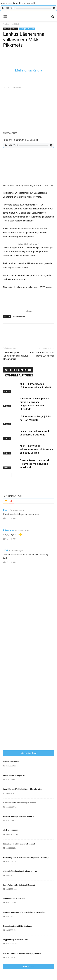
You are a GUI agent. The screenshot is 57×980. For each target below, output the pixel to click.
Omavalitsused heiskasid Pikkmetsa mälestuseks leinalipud (34, 464)
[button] (53, 17)
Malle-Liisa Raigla (29, 70)
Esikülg (15, 29)
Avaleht (6, 24)
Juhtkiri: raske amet (11, 762)
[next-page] (10, 475)
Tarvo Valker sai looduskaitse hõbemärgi (19, 885)
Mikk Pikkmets (19, 317)
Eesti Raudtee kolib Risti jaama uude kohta (42, 354)
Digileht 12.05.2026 (10, 830)
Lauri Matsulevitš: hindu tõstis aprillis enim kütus (23, 789)
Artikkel (16, 24)
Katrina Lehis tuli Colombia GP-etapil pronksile (22, 953)
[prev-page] (5, 475)
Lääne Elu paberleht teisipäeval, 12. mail (19, 844)
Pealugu (23, 29)
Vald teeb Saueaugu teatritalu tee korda (18, 816)
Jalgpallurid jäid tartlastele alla (15, 940)
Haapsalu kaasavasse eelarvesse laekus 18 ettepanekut (24, 912)
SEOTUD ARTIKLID (18, 370)
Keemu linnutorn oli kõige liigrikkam (18, 926)
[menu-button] (5, 17)
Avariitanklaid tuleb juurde (14, 775)
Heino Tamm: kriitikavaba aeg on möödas (19, 803)
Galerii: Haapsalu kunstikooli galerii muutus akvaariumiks (16, 356)
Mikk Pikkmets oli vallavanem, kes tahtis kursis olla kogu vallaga (36, 449)
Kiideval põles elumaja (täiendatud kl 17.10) (20, 871)
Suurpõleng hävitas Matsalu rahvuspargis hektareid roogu (26, 858)
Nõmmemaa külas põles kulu (14, 899)
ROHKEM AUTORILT (19, 375)
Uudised (31, 29)
